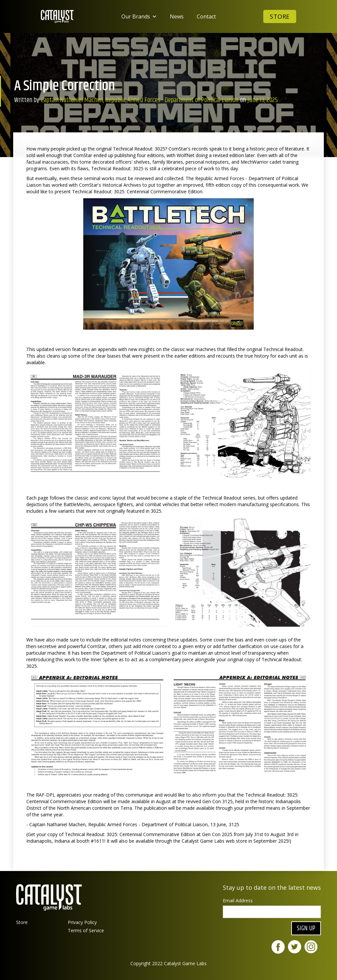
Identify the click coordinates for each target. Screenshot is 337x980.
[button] (139, 16)
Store (280, 16)
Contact (206, 16)
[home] (57, 16)
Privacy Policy (82, 922)
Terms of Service (86, 930)
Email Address (238, 900)
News (177, 16)
